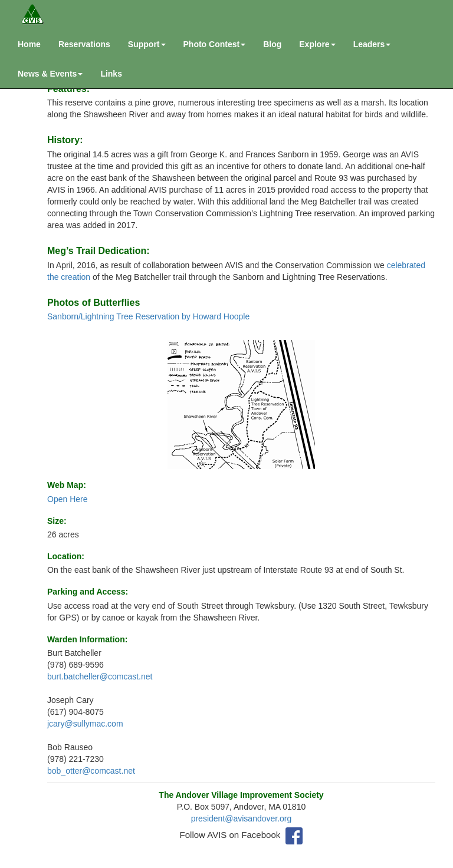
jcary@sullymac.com (85, 724)
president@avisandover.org (242, 819)
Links (111, 74)
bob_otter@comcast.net (91, 771)
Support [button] (147, 44)
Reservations (84, 44)
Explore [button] (317, 44)
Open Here (67, 499)
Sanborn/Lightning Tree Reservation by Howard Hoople (148, 316)
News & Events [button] (50, 74)
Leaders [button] (372, 44)
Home (29, 44)
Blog (272, 44)
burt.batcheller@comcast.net (100, 676)
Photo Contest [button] (215, 44)
